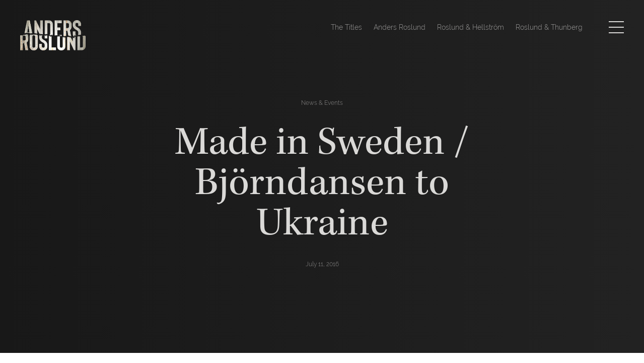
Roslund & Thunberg (549, 27)
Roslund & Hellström (471, 27)
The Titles (346, 27)
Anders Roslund (400, 27)
